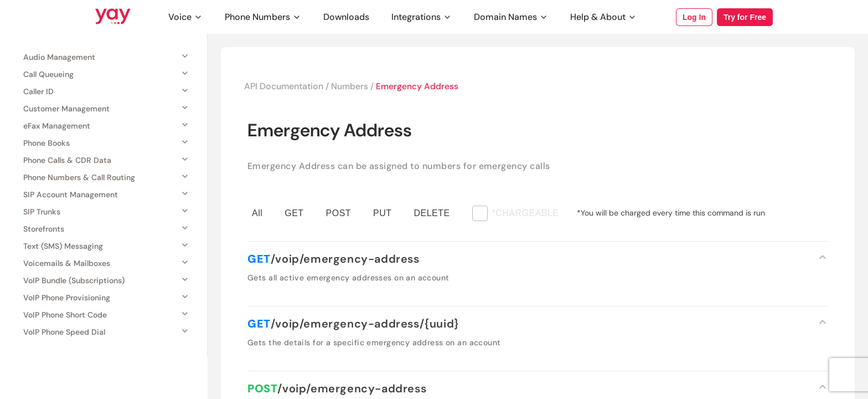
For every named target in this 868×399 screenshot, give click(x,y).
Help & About (603, 17)
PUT (382, 213)
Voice (185, 17)
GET (294, 213)
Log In (694, 17)
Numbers (350, 86)
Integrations (422, 17)
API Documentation (284, 86)
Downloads (346, 17)
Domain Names (511, 17)
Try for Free (745, 17)
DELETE (432, 213)
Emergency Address (418, 86)
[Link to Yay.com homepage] (113, 17)
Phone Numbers (263, 17)
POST (339, 213)
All (257, 213)
